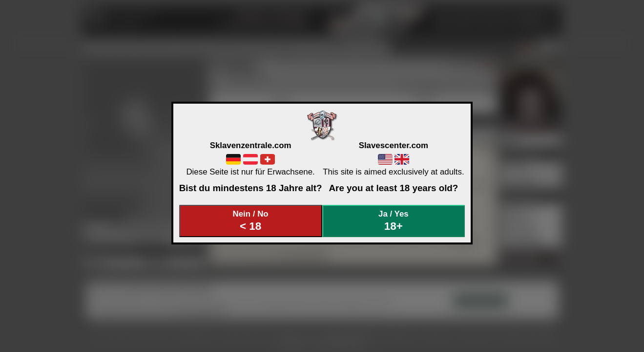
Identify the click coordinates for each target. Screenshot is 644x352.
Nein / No (250, 221)
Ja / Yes (394, 221)
